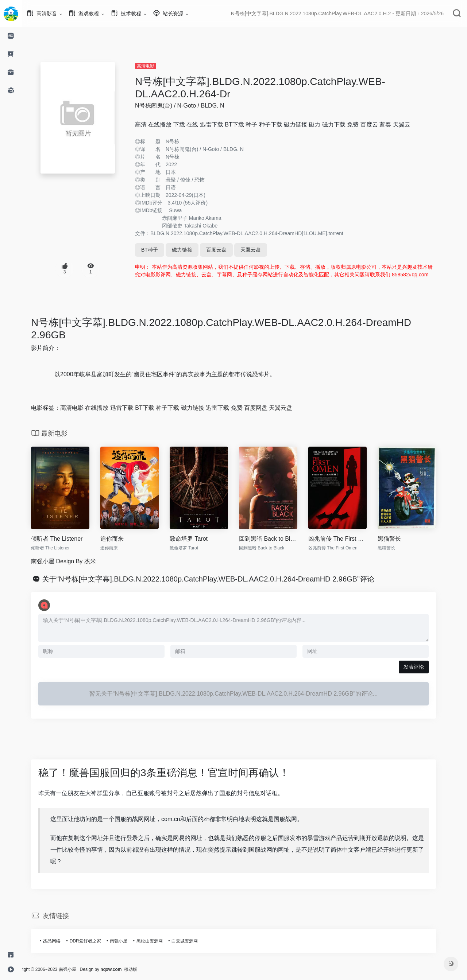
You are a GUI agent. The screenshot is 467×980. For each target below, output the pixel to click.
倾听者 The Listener (68, 539)
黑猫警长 (400, 539)
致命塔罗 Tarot (200, 539)
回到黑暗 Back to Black (279, 539)
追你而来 (123, 539)
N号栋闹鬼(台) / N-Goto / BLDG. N (190, 106)
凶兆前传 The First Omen (348, 539)
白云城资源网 (196, 941)
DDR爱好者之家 (96, 941)
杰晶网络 (63, 941)
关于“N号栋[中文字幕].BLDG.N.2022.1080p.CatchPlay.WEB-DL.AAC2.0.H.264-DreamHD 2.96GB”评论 (219, 579)
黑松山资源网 (161, 941)
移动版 (153, 969)
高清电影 (157, 66)
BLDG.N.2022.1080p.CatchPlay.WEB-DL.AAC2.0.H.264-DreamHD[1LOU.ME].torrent (258, 233)
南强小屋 (130, 941)
